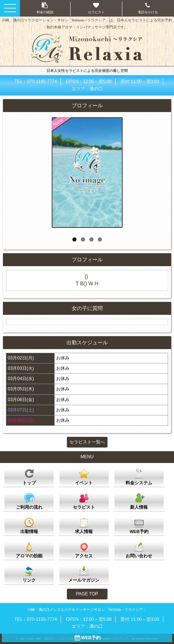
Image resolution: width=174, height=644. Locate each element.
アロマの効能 (29, 550)
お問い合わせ (139, 550)
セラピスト (84, 501)
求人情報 (84, 525)
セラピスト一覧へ (87, 442)
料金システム (139, 477)
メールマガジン (84, 574)
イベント (84, 477)
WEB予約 (139, 525)
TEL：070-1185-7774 (36, 81)
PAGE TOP (87, 594)
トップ (29, 477)
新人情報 (139, 501)
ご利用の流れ (29, 501)
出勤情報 (29, 525)
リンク (29, 574)
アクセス (84, 550)
